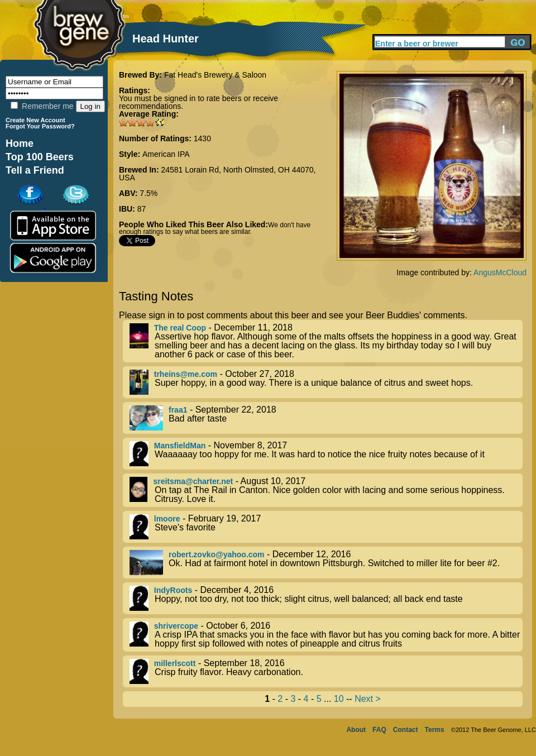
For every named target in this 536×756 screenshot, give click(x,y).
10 (339, 699)
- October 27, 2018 (326, 382)
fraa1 (178, 410)
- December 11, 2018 (326, 341)
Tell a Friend (35, 170)
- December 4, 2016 (326, 598)
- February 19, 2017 (326, 527)
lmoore (167, 519)
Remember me (42, 106)
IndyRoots (173, 590)
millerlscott (175, 663)
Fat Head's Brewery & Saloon (215, 75)
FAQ (379, 730)
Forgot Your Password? (40, 126)
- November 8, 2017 (326, 454)
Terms (435, 730)
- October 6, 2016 (326, 635)
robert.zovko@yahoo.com (217, 554)
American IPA (166, 154)
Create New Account (35, 120)
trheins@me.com (186, 374)
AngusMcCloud (500, 272)
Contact (406, 730)
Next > (368, 699)
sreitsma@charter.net (193, 481)
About (356, 730)
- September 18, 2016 (326, 671)
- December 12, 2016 (326, 563)
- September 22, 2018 (326, 418)
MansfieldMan (180, 446)
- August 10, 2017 (326, 490)
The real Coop (180, 328)
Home (20, 143)
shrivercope (176, 626)
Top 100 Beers (40, 157)
